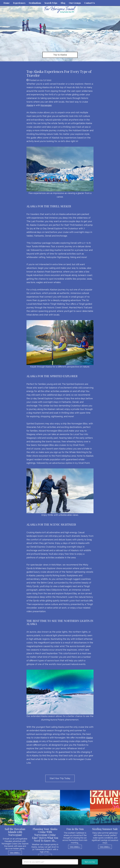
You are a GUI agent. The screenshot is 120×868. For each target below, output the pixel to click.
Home (7, 3)
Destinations (35, 3)
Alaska (30, 105)
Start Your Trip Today (60, 778)
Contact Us (90, 3)
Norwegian (46, 105)
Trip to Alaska (60, 55)
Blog (63, 3)
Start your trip (90, 862)
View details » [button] (15, 853)
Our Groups (75, 3)
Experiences (19, 3)
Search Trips (51, 3)
